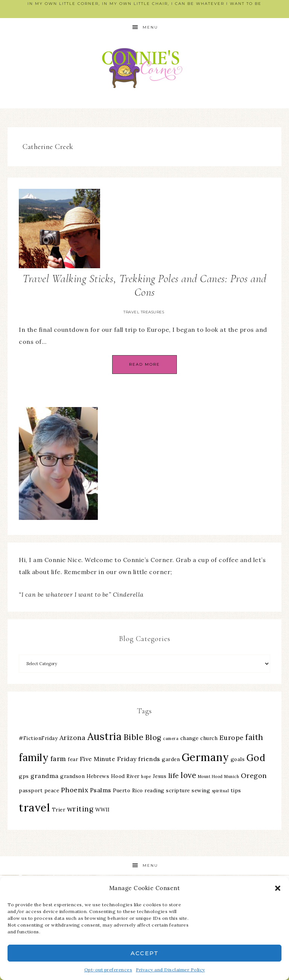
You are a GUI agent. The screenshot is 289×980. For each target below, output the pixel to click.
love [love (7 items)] (188, 775)
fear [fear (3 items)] (73, 759)
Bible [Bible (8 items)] (134, 737)
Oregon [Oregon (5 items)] (254, 776)
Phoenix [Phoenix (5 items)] (75, 790)
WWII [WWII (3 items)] (103, 810)
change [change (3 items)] (189, 738)
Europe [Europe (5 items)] (232, 738)
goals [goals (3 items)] (238, 759)
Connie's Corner (144, 68)
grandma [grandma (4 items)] (45, 776)
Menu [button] (150, 27)
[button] (278, 888)
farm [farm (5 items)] (58, 759)
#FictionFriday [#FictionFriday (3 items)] (38, 738)
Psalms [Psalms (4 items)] (101, 790)
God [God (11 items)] (256, 758)
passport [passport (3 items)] (31, 790)
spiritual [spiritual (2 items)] (221, 791)
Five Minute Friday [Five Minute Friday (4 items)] (108, 759)
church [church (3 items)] (209, 738)
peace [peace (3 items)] (52, 790)
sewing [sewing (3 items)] (201, 790)
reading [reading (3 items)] (154, 790)
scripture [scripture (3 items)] (178, 790)
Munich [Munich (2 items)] (232, 776)
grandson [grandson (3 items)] (72, 776)
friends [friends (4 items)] (149, 759)
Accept (145, 953)
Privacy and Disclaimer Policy (170, 970)
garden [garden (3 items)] (171, 759)
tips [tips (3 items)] (236, 790)
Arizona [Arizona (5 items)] (73, 738)
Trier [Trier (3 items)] (59, 810)
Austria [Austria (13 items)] (105, 736)
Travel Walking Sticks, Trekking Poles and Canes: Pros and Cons (144, 285)
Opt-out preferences (108, 970)
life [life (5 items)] (174, 776)
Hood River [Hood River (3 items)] (125, 776)
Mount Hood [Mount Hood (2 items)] (210, 776)
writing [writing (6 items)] (80, 809)
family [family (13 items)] (34, 757)
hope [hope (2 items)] (146, 776)
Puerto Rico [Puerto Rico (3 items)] (128, 790)
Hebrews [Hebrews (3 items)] (98, 776)
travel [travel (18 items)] (34, 807)
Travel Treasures (144, 312)
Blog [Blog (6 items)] (153, 737)
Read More (144, 364)
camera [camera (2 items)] (171, 738)
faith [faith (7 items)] (254, 737)
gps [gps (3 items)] (24, 776)
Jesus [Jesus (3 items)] (160, 776)
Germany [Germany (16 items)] (205, 757)
